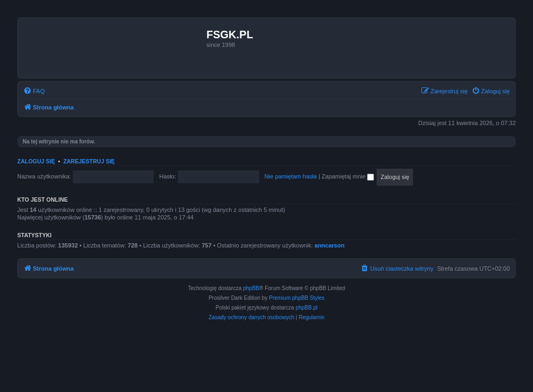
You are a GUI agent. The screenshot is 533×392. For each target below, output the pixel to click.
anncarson (330, 245)
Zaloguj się (36, 161)
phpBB (251, 288)
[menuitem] (34, 91)
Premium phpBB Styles (297, 298)
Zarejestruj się (89, 161)
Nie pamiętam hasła (291, 176)
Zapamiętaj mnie (348, 176)
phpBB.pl (306, 308)
